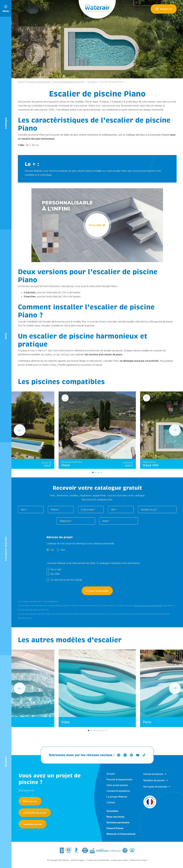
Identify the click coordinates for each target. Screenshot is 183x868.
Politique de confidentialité (98, 862)
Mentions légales (78, 862)
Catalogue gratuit (33, 824)
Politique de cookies (119, 862)
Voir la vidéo (97, 227)
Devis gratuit (30, 801)
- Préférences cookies (138, 862)
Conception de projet (35, 813)
